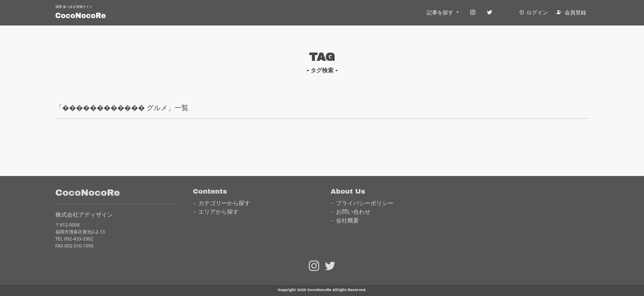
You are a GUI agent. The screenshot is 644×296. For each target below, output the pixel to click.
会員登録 (571, 13)
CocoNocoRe (81, 16)
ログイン (533, 13)
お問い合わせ (353, 212)
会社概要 (347, 220)
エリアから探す (218, 212)
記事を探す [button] (441, 13)
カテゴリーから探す (224, 203)
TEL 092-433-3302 (74, 239)
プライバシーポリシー (365, 203)
